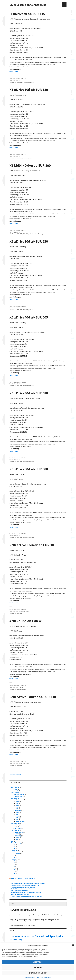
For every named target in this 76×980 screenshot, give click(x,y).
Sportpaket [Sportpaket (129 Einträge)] (57, 936)
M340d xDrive (20, 821)
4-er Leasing (15, 823)
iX (14, 857)
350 (18, 765)
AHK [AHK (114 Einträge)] (38, 936)
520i (17, 839)
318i (17, 803)
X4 (14, 866)
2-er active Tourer (24, 612)
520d (17, 834)
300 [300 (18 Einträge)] (13, 937)
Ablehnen (38, 967)
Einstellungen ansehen (38, 973)
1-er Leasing (15, 787)
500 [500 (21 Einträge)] (22, 937)
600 (18, 158)
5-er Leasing (15, 830)
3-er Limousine (18, 800)
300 (18, 613)
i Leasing (14, 850)
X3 (14, 864)
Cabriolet (16, 825)
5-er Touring (17, 836)
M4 (14, 845)
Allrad (25, 82)
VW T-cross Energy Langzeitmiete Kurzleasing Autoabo (28, 884)
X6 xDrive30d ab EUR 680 (29, 469)
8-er (12, 841)
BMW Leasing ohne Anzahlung (28, 5)
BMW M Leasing (16, 843)
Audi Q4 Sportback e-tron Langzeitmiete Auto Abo (26, 896)
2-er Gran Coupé (19, 796)
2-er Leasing (15, 793)
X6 (19, 232)
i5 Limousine (17, 852)
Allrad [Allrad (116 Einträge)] (45, 936)
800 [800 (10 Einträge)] (31, 937)
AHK (21, 82)
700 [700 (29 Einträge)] (28, 937)
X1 (14, 861)
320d (17, 805)
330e (17, 818)
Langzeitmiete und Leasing (23, 879)
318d (17, 802)
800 (18, 234)
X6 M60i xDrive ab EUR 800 (30, 165)
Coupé (21, 687)
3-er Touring (17, 811)
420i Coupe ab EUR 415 (27, 621)
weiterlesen (14, 72)
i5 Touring (17, 854)
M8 (14, 846)
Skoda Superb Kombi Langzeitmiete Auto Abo (25, 885)
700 (18, 82)
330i (17, 809)
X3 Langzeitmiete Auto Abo (19, 891)
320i (17, 807)
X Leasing (14, 859)
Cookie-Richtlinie (30, 977)
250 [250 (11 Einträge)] (10, 937)
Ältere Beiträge (15, 774)
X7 (14, 872)
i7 (19, 80)
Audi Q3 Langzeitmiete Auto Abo (21, 889)
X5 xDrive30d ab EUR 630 (29, 241)
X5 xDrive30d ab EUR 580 (29, 90)
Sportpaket (31, 82)
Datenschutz (40, 977)
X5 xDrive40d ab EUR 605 (29, 317)
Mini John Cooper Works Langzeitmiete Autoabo (26, 893)
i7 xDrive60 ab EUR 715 (27, 14)
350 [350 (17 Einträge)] (16, 937)
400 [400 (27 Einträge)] (19, 937)
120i (17, 791)
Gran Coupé (17, 829)
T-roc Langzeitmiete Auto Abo (20, 894)
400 (18, 689)
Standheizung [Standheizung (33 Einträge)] (16, 940)
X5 (19, 156)
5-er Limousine (18, 832)
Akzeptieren (38, 962)
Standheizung (39, 234)
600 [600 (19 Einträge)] (25, 937)
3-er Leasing (15, 798)
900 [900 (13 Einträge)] (33, 937)
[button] (73, 945)
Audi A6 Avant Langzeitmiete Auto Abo (23, 887)
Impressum (47, 977)
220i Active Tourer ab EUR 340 (33, 697)
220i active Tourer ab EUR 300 (33, 545)
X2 (14, 863)
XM (14, 848)
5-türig (15, 789)
